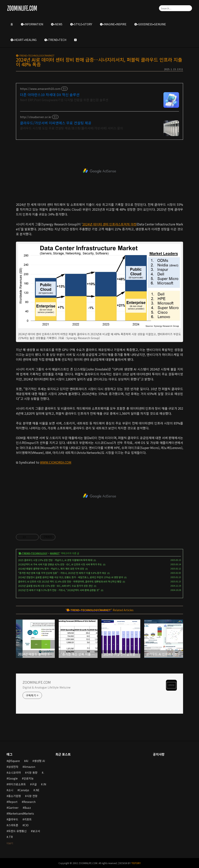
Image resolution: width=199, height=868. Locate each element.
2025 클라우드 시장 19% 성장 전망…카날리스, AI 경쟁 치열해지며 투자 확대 (55, 560)
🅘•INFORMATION (32, 24)
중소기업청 (14, 796)
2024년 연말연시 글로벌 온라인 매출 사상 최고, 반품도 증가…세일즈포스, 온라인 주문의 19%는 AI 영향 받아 (71, 577)
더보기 (10, 843)
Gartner (13, 808)
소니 (11, 790)
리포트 (28, 819)
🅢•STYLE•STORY (81, 24)
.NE (37, 790)
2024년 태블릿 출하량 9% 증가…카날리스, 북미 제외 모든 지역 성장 (51, 569)
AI (27, 761)
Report (13, 802)
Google (13, 778)
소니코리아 (14, 773)
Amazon (30, 767)
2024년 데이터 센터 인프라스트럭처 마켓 (109, 224)
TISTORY (136, 863)
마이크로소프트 (17, 784)
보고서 (36, 831)
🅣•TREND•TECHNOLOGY (33, 553)
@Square (14, 761)
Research (29, 802)
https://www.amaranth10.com (40, 89)
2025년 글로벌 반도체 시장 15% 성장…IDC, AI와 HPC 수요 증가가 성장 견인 (55, 586)
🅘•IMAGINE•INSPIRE (113, 24)
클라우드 (13, 819)
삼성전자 (13, 767)
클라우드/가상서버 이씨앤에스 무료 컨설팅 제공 (56, 123)
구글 (34, 784)
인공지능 (29, 778)
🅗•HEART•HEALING (24, 40)
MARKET (55, 553)
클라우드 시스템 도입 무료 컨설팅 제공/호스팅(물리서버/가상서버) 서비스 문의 (72, 128)
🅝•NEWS (57, 24)
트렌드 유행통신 (17, 831)
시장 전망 (32, 796)
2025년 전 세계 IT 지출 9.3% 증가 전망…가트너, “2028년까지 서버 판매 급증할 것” (59, 590)
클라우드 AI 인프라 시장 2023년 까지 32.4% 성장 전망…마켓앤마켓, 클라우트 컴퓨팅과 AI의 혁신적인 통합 (70, 581)
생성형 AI (39, 761)
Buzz (28, 808)
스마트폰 (13, 825)
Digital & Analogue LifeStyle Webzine (47, 687)
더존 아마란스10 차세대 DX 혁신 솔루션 (50, 95)
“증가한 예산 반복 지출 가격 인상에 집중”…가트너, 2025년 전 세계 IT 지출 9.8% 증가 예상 (62, 573)
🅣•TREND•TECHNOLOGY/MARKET (35, 55)
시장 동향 (32, 773)
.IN (44, 784)
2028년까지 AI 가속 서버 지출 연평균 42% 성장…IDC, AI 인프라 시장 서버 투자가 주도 (60, 564)
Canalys (24, 790)
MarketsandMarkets (21, 813)
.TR (10, 837)
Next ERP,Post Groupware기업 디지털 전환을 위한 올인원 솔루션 (64, 100)
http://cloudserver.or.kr (36, 117)
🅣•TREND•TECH (55, 40)
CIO (26, 825)
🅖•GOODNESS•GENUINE (150, 24)
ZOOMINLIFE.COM (37, 682)
